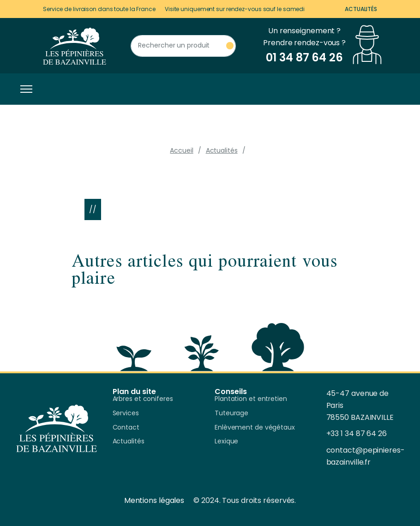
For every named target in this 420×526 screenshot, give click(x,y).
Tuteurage (231, 413)
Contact (126, 428)
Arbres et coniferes (143, 399)
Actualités (361, 9)
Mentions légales (154, 500)
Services (126, 413)
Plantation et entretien (251, 399)
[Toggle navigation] (24, 89)
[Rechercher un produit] (183, 46)
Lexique (226, 442)
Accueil (181, 150)
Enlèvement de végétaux (255, 428)
